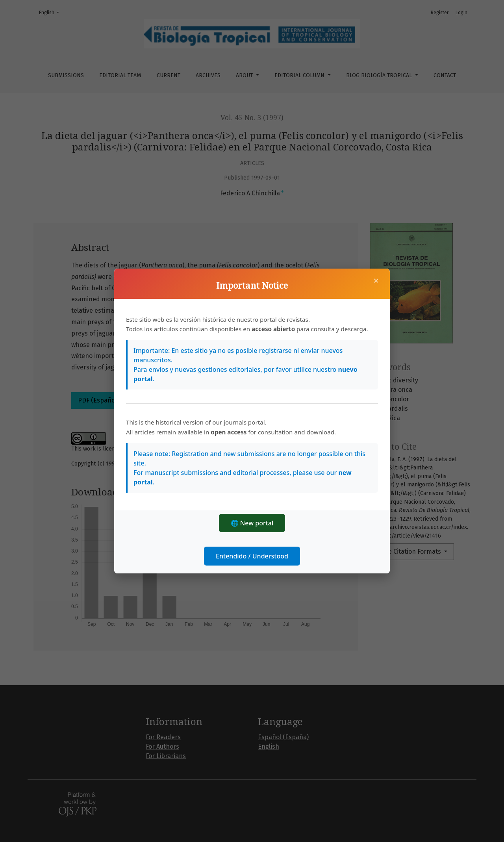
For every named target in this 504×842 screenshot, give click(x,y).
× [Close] (376, 280)
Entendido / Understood (252, 556)
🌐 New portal (252, 523)
